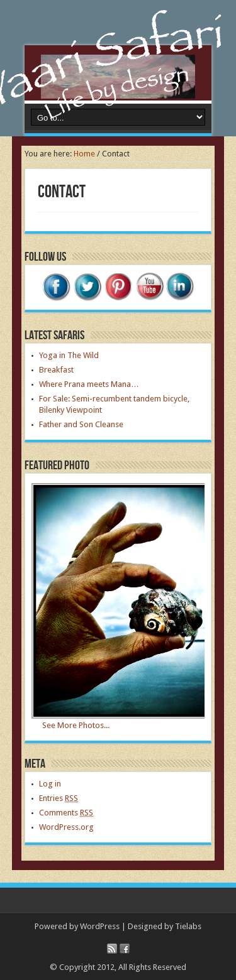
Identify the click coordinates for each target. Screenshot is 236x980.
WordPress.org (66, 827)
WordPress (100, 926)
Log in (50, 784)
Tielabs (188, 926)
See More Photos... (76, 725)
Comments (66, 813)
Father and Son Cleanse (81, 424)
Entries (59, 798)
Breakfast (56, 370)
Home (84, 154)
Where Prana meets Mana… (89, 384)
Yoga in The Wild (69, 355)
